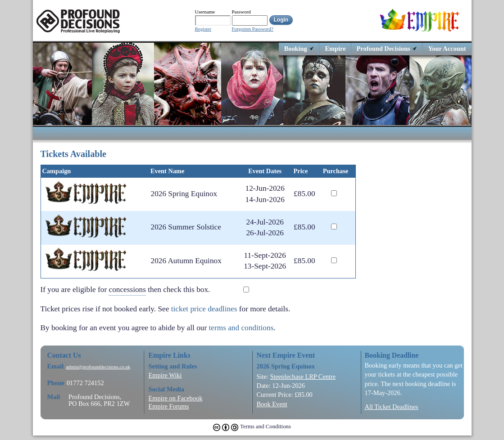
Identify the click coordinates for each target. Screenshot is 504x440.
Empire (335, 48)
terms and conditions (241, 328)
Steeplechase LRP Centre (303, 377)
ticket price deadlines (204, 309)
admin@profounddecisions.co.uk (98, 367)
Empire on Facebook (176, 398)
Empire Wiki (165, 375)
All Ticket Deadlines (392, 407)
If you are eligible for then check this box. (132, 290)
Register (203, 29)
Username (205, 12)
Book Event (272, 404)
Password (241, 12)
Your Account (447, 48)
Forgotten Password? (253, 29)
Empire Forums (169, 406)
